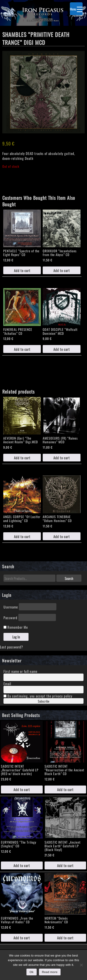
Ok (31, 972)
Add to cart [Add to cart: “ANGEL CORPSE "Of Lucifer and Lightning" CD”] (22, 536)
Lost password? (11, 647)
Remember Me (16, 627)
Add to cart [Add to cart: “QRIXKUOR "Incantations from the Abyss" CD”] (62, 270)
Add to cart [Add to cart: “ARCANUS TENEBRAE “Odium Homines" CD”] (62, 536)
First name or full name (20, 671)
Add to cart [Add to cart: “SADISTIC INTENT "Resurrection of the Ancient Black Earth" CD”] (65, 789)
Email (7, 683)
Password (10, 617)
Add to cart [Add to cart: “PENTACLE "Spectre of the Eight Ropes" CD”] (22, 270)
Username (11, 607)
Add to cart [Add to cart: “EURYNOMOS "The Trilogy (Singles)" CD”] (22, 865)
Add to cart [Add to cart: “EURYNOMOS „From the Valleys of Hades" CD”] (22, 938)
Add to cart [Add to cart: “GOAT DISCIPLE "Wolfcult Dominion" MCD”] (62, 349)
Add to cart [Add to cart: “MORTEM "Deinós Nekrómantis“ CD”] (65, 938)
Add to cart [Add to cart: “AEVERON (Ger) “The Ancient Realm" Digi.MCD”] (22, 458)
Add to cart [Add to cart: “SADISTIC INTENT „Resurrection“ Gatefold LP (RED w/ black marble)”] (22, 789)
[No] (81, 965)
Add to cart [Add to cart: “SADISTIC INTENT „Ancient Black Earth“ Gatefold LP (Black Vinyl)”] (65, 865)
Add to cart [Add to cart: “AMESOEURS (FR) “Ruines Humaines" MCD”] (62, 458)
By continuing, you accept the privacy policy (38, 696)
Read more (50, 972)
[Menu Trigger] (76, 9)
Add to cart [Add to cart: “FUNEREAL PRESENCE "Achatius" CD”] (22, 349)
